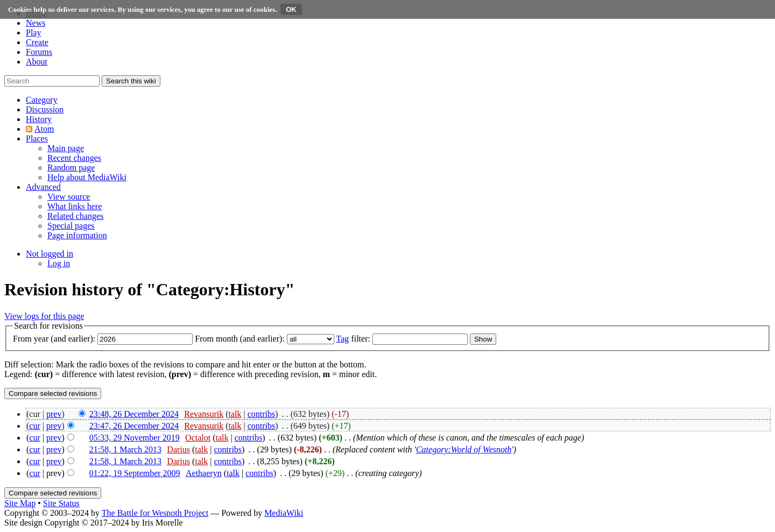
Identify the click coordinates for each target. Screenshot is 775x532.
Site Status (61, 503)
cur (34, 426)
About (37, 62)
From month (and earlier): (240, 339)
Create (37, 42)
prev (54, 414)
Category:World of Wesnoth (464, 449)
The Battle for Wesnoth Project (155, 513)
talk (235, 414)
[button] (42, 100)
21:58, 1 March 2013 (125, 449)
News (36, 23)
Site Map (20, 503)
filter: (353, 339)
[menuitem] (66, 148)
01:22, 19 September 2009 (135, 473)
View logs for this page (44, 316)
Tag (343, 339)
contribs (262, 414)
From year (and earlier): (54, 339)
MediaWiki (284, 513)
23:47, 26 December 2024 (134, 426)
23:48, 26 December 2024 (134, 414)
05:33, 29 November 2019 (135, 438)
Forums (39, 52)
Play (33, 33)
